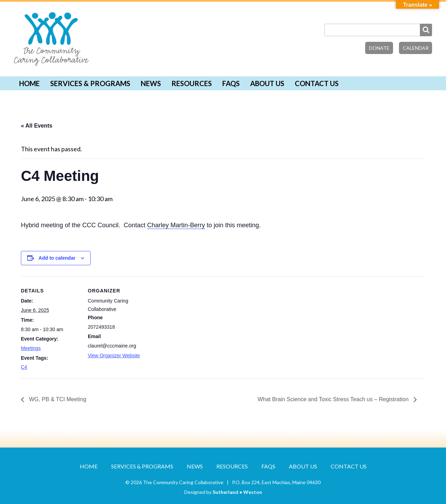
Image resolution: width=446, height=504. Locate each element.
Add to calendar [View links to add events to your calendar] (57, 258)
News (151, 83)
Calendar (416, 48)
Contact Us (317, 83)
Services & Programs (90, 83)
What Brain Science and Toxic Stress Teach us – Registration (334, 399)
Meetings (31, 348)
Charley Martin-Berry (176, 225)
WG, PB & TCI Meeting (57, 399)
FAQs (231, 83)
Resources (192, 83)
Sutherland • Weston (237, 492)
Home (29, 83)
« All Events (37, 126)
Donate (379, 48)
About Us (267, 83)
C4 (24, 367)
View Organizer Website (114, 356)
